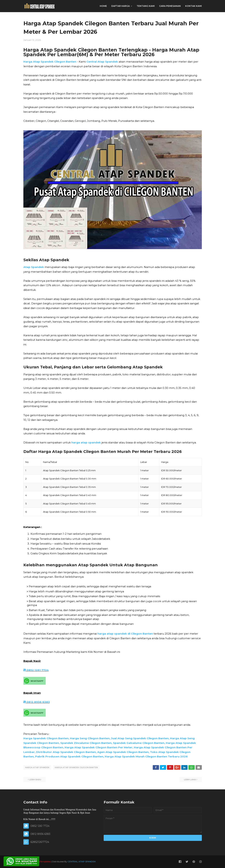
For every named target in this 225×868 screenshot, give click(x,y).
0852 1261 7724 (36, 670)
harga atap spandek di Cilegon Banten (125, 634)
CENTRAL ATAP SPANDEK (82, 861)
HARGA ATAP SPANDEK (37, 767)
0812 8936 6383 (37, 702)
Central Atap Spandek (102, 62)
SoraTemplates (43, 861)
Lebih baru (35, 780)
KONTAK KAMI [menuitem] (194, 6)
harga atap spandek (86, 442)
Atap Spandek (34, 267)
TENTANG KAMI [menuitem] (146, 6)
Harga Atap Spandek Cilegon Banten (50, 62)
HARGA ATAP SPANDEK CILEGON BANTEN (76, 767)
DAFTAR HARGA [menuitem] (121, 6)
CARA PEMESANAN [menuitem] (170, 6)
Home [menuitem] (103, 6)
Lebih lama (190, 780)
